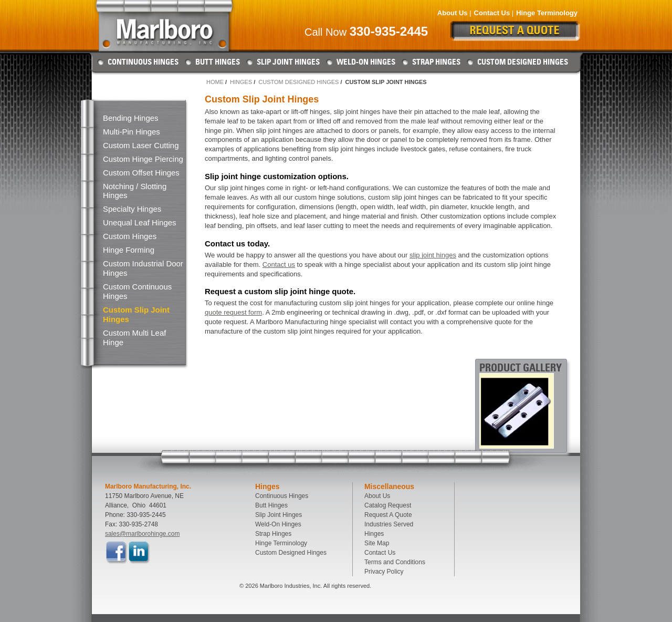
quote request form (233, 312)
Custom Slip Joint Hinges (136, 314)
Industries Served (389, 524)
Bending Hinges (130, 118)
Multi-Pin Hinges (132, 132)
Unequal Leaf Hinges (140, 222)
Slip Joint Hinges (288, 62)
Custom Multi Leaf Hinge (134, 338)
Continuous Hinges (143, 62)
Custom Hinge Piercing (143, 159)
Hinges (241, 82)
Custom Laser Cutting (141, 145)
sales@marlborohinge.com (142, 534)
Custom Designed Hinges (523, 62)
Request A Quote (388, 515)
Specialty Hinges (132, 209)
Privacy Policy (384, 572)
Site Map (377, 543)
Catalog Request (388, 505)
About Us (453, 13)
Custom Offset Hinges (141, 173)
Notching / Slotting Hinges (135, 191)
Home (215, 82)
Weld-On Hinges (366, 62)
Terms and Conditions (395, 562)
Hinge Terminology (547, 13)
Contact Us (492, 13)
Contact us (279, 265)
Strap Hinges (436, 62)
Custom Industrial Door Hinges (143, 268)
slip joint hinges (433, 255)
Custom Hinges (130, 236)
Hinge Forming (129, 250)
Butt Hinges (218, 62)
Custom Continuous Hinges (137, 291)
